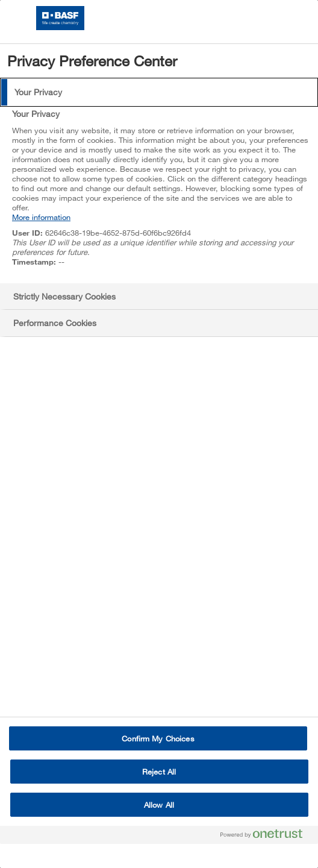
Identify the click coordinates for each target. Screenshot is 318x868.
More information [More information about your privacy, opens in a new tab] (41, 217)
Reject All (159, 772)
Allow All (159, 805)
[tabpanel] (161, 194)
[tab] (159, 92)
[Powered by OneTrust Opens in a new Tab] (266, 836)
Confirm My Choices (158, 738)
